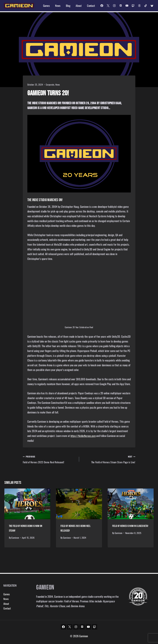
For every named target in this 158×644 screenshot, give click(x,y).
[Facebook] (102, 6)
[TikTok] (146, 6)
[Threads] (139, 6)
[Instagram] (114, 6)
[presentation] (27, 505)
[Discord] (121, 6)
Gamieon (15, 538)
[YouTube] (127, 6)
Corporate (50, 85)
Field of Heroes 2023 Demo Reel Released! (50, 460)
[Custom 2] (152, 6)
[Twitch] (133, 6)
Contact (91, 6)
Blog (68, 6)
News (58, 6)
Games (46, 6)
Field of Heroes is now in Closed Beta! (130, 527)
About (79, 6)
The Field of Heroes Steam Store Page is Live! (109, 460)
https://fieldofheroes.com (84, 436)
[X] (108, 6)
